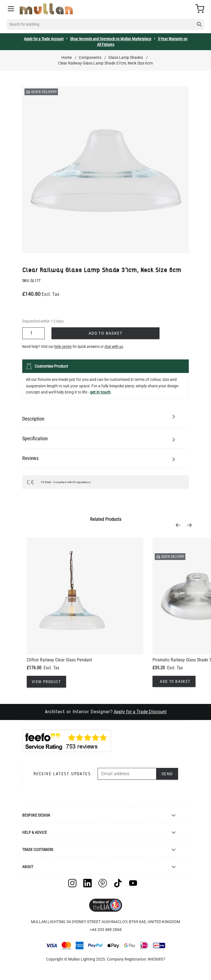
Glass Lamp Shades (126, 57)
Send (167, 774)
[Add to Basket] (174, 681)
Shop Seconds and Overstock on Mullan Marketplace (111, 39)
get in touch (100, 392)
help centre (63, 346)
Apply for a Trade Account (44, 39)
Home (67, 57)
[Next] (191, 525)
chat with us (114, 346)
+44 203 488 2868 (106, 930)
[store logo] (46, 9)
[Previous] (180, 525)
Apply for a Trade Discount (140, 712)
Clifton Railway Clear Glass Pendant (59, 660)
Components (90, 57)
